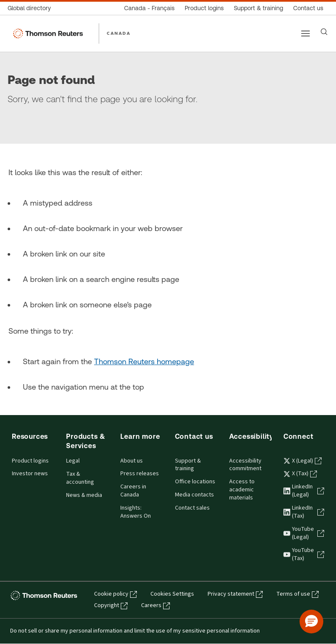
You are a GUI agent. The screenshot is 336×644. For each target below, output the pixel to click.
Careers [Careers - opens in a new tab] (156, 605)
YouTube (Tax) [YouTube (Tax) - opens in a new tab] (304, 554)
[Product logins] (204, 8)
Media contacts (194, 495)
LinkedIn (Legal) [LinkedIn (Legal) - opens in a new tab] (304, 491)
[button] (311, 622)
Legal (73, 461)
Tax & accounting (80, 478)
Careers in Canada (133, 491)
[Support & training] (258, 8)
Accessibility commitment (245, 465)
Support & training (188, 465)
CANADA (119, 33)
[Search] (324, 32)
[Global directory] (32, 8)
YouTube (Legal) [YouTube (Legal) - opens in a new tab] (304, 533)
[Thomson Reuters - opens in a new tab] (45, 595)
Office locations (195, 482)
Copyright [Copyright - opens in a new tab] (111, 605)
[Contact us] (308, 8)
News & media (84, 495)
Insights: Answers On (136, 512)
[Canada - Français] (149, 8)
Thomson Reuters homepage (144, 361)
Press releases (140, 474)
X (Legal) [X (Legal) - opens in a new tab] (303, 461)
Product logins (30, 461)
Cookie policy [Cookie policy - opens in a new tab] (115, 594)
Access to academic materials (242, 490)
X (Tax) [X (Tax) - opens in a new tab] (300, 474)
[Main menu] (305, 33)
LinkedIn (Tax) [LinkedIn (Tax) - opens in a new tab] (304, 512)
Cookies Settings (172, 594)
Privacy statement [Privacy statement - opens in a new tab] (235, 594)
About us (132, 461)
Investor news (30, 474)
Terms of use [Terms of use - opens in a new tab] (297, 594)
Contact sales (192, 508)
